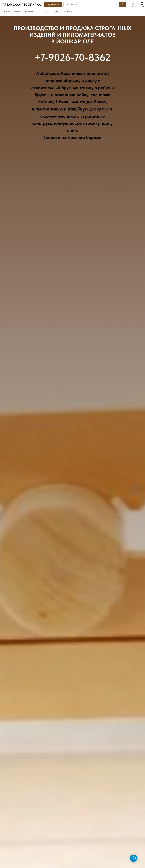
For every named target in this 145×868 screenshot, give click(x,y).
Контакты (68, 12)
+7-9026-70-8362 (72, 57)
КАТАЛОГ (7, 12)
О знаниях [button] (43, 12)
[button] (134, 4)
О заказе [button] (29, 12)
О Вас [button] (56, 12)
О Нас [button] (17, 12)
